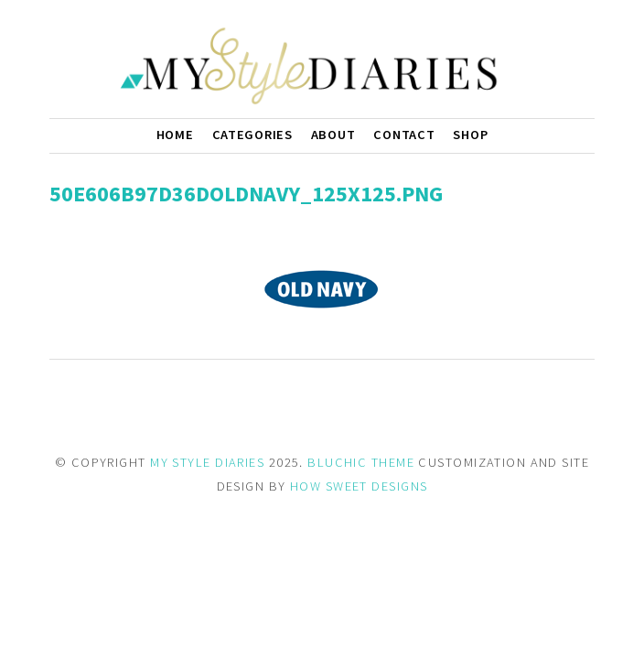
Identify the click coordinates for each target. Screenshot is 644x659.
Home (175, 135)
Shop (470, 135)
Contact (404, 135)
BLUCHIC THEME (361, 462)
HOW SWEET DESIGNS (359, 486)
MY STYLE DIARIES (207, 462)
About (333, 135)
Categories (252, 135)
